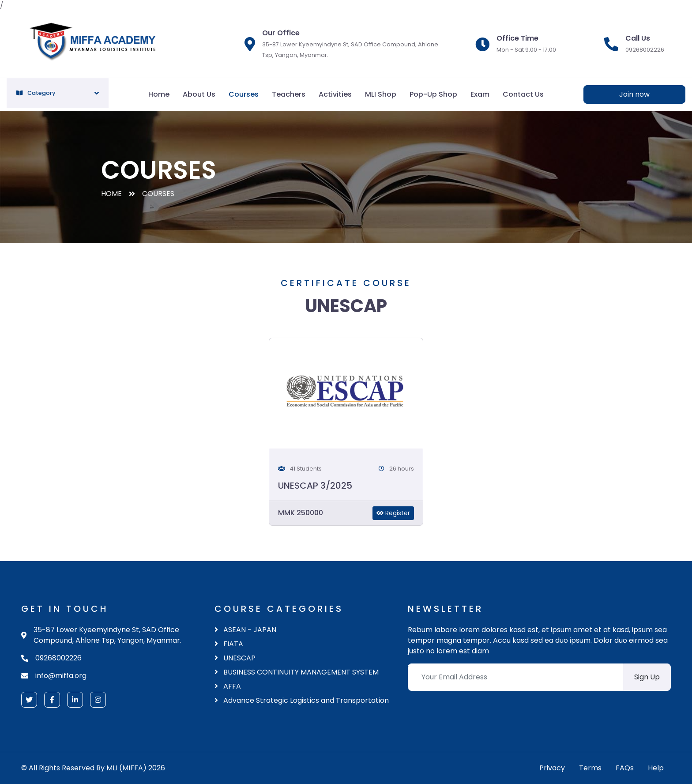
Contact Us (523, 94)
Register (393, 513)
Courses (244, 94)
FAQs (625, 768)
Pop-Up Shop (433, 94)
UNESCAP (235, 658)
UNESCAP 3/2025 (315, 486)
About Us (199, 94)
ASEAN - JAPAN (245, 630)
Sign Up (647, 677)
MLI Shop (381, 94)
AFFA (228, 686)
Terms (590, 768)
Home (159, 94)
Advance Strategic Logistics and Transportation (302, 700)
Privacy (552, 768)
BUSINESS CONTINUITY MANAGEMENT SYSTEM (297, 672)
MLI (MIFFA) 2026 (136, 768)
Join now (634, 94)
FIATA (229, 644)
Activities (335, 94)
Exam (480, 94)
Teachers (289, 94)
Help (656, 768)
